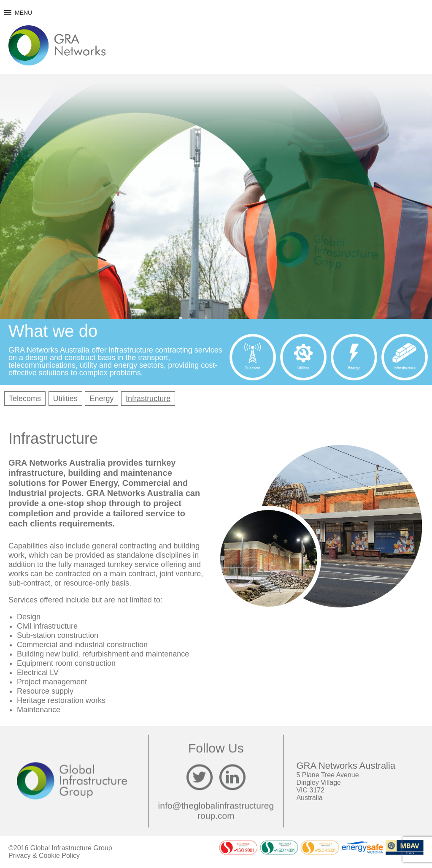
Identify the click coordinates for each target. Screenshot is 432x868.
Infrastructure (148, 399)
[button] (23, 13)
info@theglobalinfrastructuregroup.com (216, 810)
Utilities (65, 399)
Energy (101, 399)
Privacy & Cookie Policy (44, 856)
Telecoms (25, 399)
